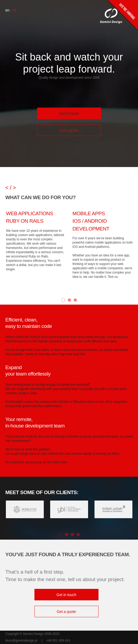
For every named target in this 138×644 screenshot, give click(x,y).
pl (15, 10)
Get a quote (69, 130)
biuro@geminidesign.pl (21, 641)
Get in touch (69, 113)
